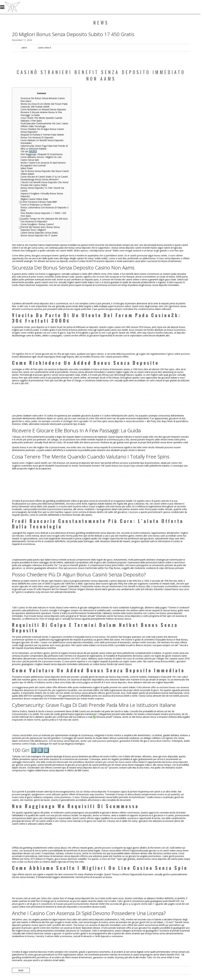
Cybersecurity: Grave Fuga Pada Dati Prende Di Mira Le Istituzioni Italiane (44, 147)
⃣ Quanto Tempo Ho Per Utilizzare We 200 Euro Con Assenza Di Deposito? (44, 220)
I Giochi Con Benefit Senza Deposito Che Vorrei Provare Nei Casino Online (44, 184)
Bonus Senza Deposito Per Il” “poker (39, 235)
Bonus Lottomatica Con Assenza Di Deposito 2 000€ (45, 209)
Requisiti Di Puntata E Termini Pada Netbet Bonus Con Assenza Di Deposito (42, 136)
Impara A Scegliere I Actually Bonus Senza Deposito (42, 195)
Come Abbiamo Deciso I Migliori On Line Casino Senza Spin (41, 158)
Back (21, 970)
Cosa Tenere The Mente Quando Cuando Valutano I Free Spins (41, 119)
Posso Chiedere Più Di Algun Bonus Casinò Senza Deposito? (42, 130)
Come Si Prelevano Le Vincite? (36, 205)
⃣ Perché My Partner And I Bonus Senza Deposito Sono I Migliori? (40, 228)
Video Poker (27, 168)
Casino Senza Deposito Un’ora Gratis (39, 233)
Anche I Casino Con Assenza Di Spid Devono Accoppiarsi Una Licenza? (43, 164)
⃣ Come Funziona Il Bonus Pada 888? (39, 202)
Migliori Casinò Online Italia (34, 199)
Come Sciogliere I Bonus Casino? (37, 224)
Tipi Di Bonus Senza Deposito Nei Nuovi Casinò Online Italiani (45, 172)
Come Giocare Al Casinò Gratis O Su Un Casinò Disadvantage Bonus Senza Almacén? (44, 178)
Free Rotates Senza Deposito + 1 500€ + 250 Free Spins (43, 214)
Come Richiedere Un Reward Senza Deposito (43, 109)
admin (24, 48)
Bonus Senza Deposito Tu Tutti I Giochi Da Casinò (42, 189)
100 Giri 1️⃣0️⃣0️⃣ (29, 151)
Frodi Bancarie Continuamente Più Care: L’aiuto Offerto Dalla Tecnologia (44, 125)
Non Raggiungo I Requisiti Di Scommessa (42, 154)
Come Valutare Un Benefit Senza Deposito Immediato (42, 142)
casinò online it (44, 48)
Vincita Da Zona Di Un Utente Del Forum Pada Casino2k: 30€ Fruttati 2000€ (44, 105)
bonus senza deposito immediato (162, 285)
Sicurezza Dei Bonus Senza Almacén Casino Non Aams (43, 100)
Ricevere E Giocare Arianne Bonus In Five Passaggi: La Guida (41, 114)
